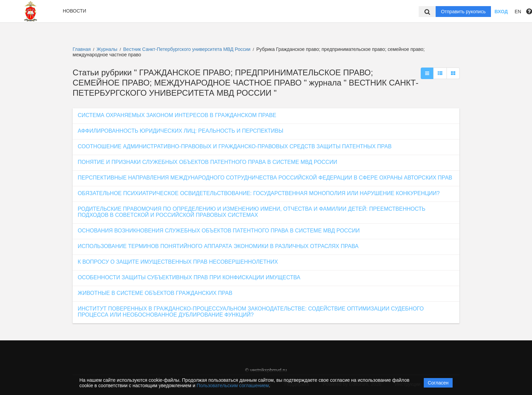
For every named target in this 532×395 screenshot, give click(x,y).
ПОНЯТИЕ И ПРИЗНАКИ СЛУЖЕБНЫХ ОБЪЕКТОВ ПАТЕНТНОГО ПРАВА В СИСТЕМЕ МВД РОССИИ (207, 162)
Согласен (438, 383)
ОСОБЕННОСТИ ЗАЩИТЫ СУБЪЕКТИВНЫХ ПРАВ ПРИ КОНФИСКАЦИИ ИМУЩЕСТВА (189, 277)
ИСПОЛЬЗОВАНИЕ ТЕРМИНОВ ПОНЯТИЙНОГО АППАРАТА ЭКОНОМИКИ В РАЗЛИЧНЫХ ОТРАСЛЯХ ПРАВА (218, 246)
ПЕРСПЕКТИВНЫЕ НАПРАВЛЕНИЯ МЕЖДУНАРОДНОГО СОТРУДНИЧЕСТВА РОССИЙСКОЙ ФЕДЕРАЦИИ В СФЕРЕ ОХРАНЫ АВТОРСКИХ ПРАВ (265, 178)
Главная (82, 49)
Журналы (107, 49)
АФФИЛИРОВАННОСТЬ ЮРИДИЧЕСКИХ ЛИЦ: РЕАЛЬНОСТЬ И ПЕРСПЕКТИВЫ (180, 131)
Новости (74, 11)
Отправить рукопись (463, 12)
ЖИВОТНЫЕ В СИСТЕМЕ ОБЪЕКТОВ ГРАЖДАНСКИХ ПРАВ (155, 293)
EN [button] (518, 12)
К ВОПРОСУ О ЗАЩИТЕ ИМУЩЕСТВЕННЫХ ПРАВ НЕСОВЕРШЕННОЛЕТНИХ (178, 262)
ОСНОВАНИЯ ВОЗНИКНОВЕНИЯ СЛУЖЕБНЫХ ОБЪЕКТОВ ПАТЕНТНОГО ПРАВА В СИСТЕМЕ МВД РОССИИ (219, 231)
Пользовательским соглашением (233, 385)
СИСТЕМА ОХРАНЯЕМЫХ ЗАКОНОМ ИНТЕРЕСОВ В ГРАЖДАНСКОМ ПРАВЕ (177, 115)
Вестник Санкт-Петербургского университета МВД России (187, 49)
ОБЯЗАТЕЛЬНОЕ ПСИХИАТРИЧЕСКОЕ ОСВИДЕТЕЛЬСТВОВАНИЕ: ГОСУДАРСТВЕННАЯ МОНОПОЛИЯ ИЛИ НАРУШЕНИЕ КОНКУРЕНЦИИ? (259, 193)
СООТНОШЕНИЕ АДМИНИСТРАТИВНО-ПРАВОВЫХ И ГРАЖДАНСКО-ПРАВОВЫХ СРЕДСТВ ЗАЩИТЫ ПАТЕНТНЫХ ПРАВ (235, 146)
